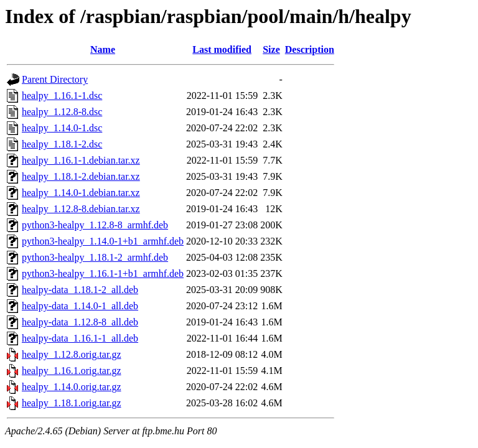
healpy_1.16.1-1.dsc (62, 96)
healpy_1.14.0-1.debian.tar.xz (81, 193)
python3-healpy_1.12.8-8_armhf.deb (95, 225)
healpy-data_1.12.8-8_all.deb (80, 322)
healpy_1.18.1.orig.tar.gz (72, 403)
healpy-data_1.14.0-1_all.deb (80, 306)
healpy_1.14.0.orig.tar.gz (72, 387)
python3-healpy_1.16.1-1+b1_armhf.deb (103, 273)
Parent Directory (55, 79)
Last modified (222, 49)
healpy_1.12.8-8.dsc (62, 112)
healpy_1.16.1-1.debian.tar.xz (81, 160)
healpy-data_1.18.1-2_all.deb (80, 290)
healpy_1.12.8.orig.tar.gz (72, 354)
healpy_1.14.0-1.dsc (62, 128)
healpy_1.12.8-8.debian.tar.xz (81, 209)
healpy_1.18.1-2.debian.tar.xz (81, 176)
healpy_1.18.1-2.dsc (62, 144)
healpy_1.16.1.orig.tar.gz (72, 371)
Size (271, 49)
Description (310, 49)
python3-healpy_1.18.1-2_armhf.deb (95, 257)
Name (103, 49)
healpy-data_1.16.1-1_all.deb (80, 338)
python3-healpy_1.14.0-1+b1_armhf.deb (103, 241)
